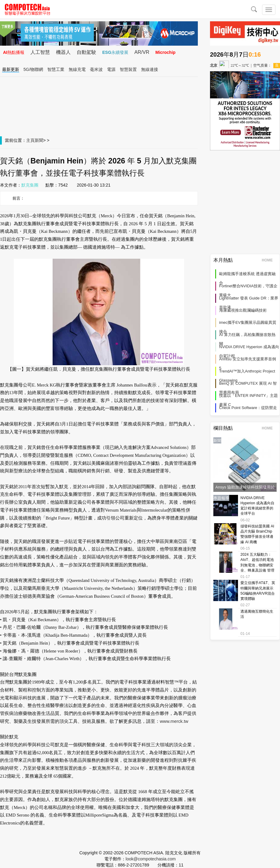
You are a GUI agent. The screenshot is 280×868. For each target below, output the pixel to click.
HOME (269, 260)
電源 (111, 69)
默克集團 (30, 185)
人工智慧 (40, 52)
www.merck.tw (174, 721)
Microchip (165, 52)
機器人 (63, 52)
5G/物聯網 (33, 69)
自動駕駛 (86, 52)
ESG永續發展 (115, 52)
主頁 (30, 140)
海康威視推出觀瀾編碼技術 (243, 310)
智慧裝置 (128, 69)
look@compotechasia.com (151, 859)
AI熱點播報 (14, 52)
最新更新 (11, 69)
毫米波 (96, 69)
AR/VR (142, 52)
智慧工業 (56, 69)
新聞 (39, 140)
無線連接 (150, 69)
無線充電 (77, 69)
